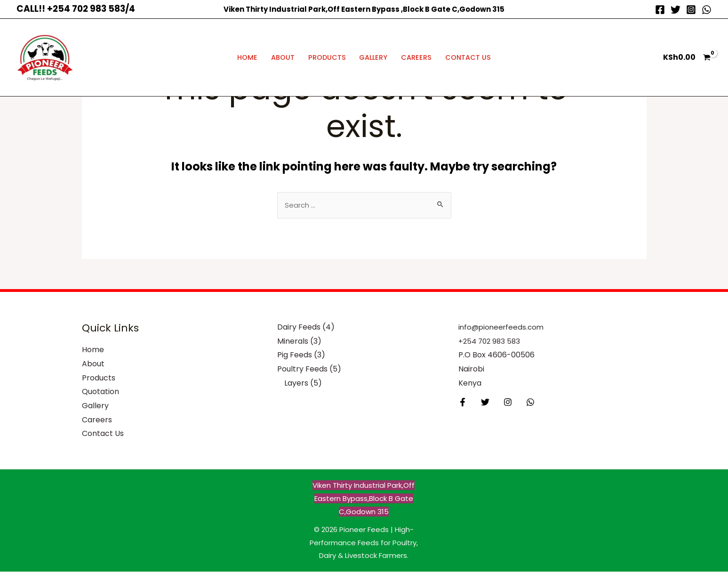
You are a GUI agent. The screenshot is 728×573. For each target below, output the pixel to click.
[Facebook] (660, 10)
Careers (416, 57)
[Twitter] (676, 10)
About (283, 57)
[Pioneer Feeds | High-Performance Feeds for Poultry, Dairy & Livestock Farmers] (45, 57)
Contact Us (468, 57)
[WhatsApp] (707, 10)
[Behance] (523, 404)
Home (247, 57)
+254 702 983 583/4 (91, 9)
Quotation (100, 393)
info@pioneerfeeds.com (503, 328)
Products (327, 57)
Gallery (373, 57)
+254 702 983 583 (491, 343)
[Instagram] (691, 10)
